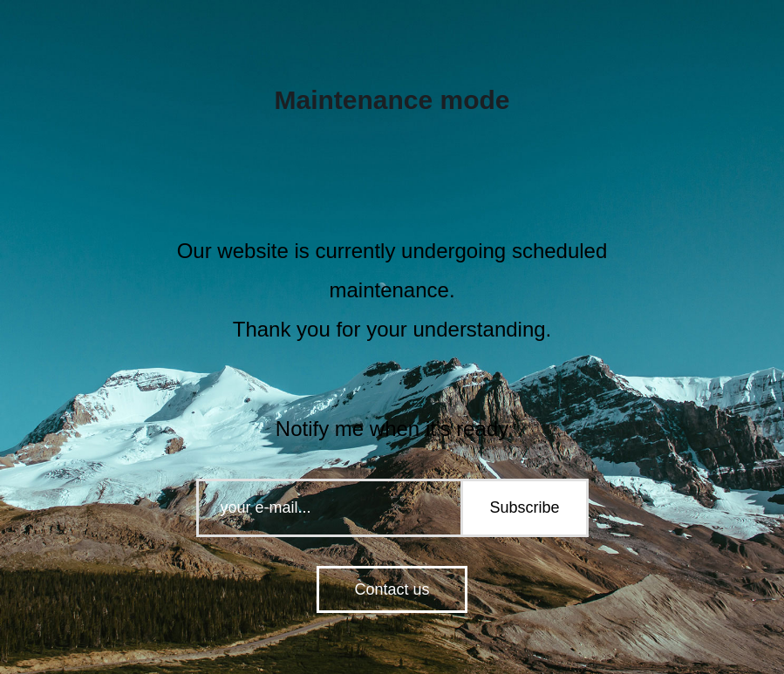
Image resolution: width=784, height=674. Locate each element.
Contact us (392, 589)
